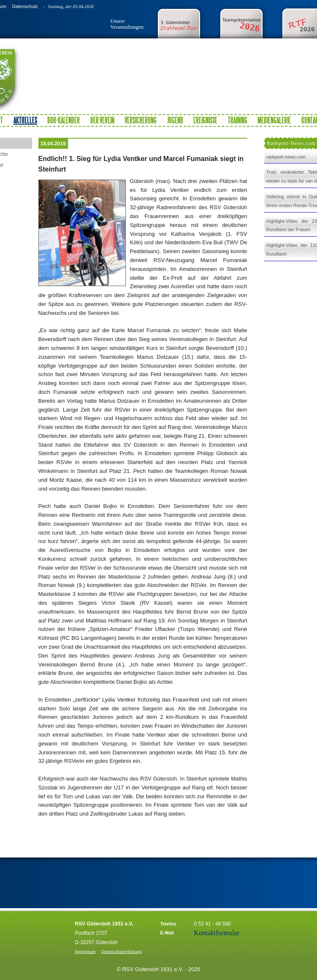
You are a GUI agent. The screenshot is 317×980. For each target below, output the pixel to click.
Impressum (85, 951)
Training (238, 120)
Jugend (175, 120)
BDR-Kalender (64, 120)
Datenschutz (25, 6)
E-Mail (167, 933)
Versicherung (141, 120)
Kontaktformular (217, 933)
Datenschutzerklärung (122, 951)
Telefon (168, 924)
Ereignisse (205, 120)
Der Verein (102, 120)
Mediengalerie (274, 120)
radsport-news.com (286, 157)
